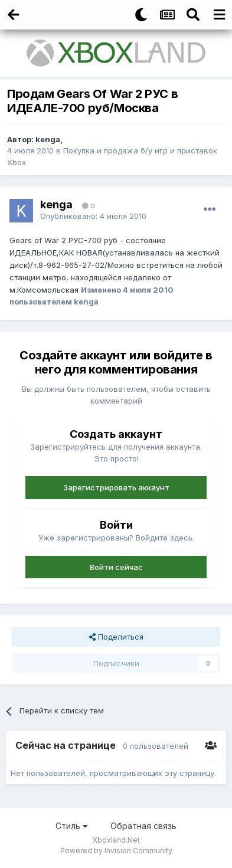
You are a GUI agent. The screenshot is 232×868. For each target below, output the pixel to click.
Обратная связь (143, 826)
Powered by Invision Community (116, 851)
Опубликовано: (93, 216)
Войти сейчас (116, 567)
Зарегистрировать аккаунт (116, 487)
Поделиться (116, 637)
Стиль (72, 826)
